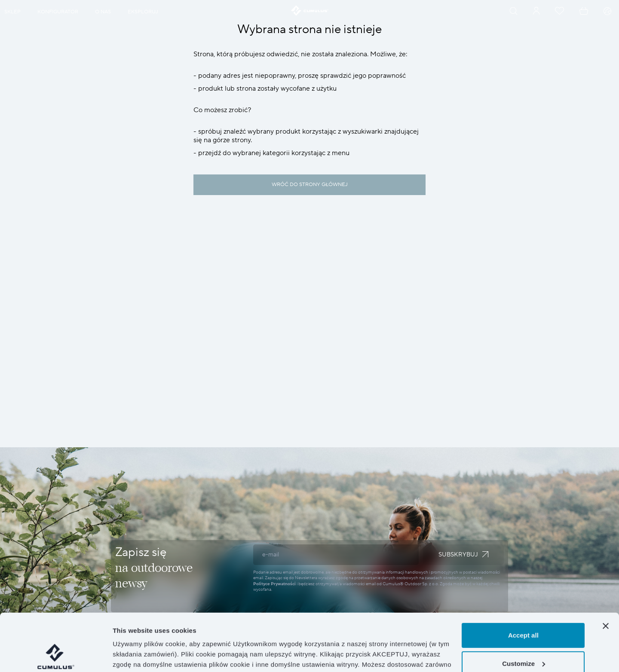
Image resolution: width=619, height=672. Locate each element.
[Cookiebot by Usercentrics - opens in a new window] (56, 655)
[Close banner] (606, 572)
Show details (133, 655)
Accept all (523, 582)
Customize (524, 609)
